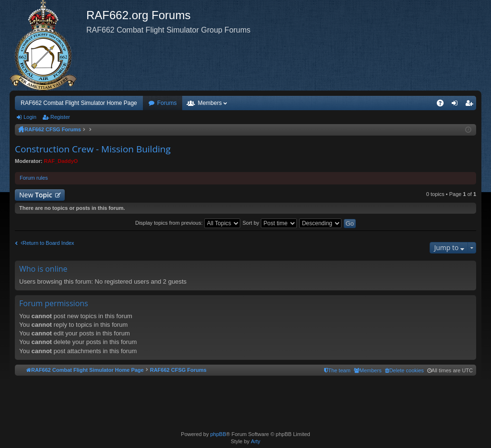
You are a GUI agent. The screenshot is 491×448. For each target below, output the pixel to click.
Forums (167, 103)
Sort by (270, 223)
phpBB (218, 434)
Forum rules (34, 178)
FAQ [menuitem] (443, 105)
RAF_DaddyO (61, 161)
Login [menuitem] (457, 105)
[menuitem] (404, 370)
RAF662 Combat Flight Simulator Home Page (79, 103)
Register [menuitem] (471, 105)
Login (30, 117)
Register (60, 117)
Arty (256, 441)
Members (210, 103)
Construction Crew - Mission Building (93, 149)
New (36, 195)
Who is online (43, 269)
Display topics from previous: (188, 223)
